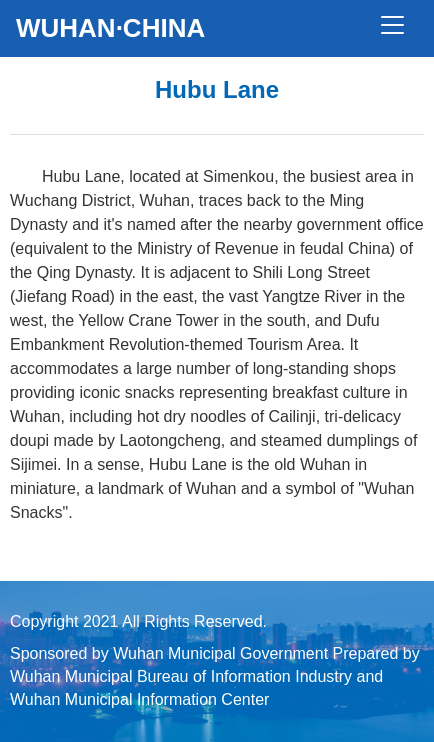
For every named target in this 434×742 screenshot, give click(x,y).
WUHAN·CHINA (110, 28)
